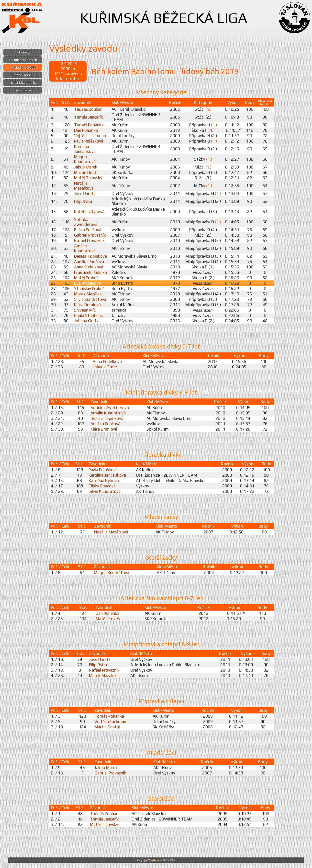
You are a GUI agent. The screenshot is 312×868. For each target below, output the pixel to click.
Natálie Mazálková (84, 186)
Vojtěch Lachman (90, 136)
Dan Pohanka (86, 130)
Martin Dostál (87, 172)
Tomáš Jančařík (89, 117)
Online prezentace (23, 60)
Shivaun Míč (85, 310)
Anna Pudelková (89, 267)
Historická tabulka (23, 83)
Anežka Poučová (89, 262)
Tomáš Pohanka (89, 125)
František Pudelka (90, 272)
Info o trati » (68, 79)
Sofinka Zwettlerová (86, 222)
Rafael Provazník (89, 241)
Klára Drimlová (87, 305)
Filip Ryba (83, 201)
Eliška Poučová (88, 230)
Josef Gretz (85, 193)
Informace (23, 90)
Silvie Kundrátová (90, 299)
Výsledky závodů (23, 67)
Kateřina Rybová (89, 212)
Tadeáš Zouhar (88, 109)
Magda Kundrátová (85, 159)
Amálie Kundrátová (85, 248)
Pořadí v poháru (23, 75)
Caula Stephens (88, 315)
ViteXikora (154, 860)
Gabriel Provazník (90, 235)
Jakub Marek (86, 167)
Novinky (23, 52)
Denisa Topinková (90, 256)
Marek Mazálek (88, 294)
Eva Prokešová (87, 283)
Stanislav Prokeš (89, 289)
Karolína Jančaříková (85, 149)
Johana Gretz (86, 321)
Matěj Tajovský (88, 178)
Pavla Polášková (89, 141)
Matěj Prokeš (86, 278)
